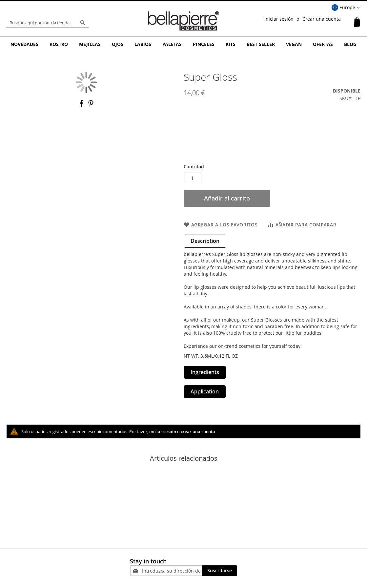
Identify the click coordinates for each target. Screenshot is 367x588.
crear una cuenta (198, 431)
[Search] (83, 23)
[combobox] (48, 23)
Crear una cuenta (322, 19)
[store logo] (184, 21)
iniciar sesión (163, 431)
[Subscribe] (220, 571)
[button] (346, 8)
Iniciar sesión (279, 19)
